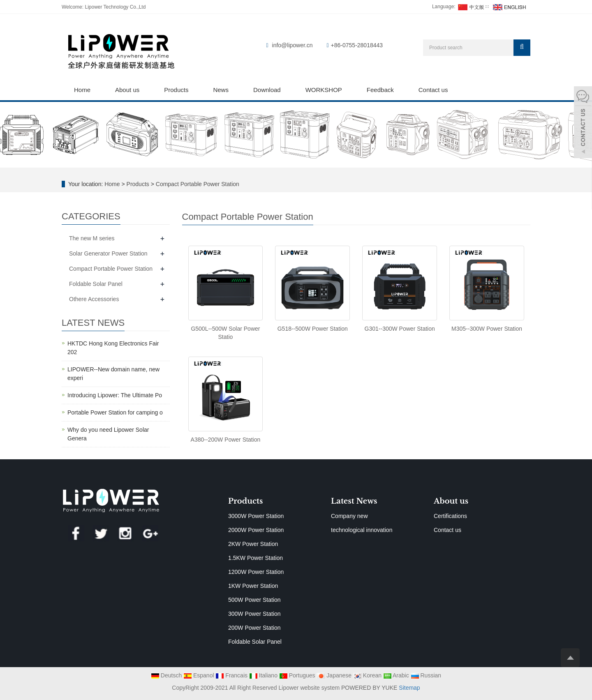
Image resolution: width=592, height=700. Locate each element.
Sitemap (409, 688)
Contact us (433, 90)
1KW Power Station (253, 586)
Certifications (450, 516)
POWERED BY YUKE (370, 688)
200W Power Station (254, 628)
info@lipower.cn (293, 45)
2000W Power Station (256, 530)
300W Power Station (254, 614)
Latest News (354, 501)
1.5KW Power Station (256, 558)
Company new (349, 516)
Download (267, 90)
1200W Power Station (256, 572)
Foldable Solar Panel (96, 284)
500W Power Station (254, 600)
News (221, 90)
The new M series (92, 238)
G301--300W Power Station (400, 329)
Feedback (380, 90)
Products (176, 90)
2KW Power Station (253, 544)
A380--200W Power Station (226, 440)
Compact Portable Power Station (197, 184)
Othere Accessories (94, 299)
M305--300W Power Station (487, 329)
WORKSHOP (324, 90)
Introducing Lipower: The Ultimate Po (115, 395)
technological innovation (362, 530)
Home (82, 90)
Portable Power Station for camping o (115, 412)
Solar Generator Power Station (108, 253)
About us (127, 90)
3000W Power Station (256, 516)
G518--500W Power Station (313, 329)
